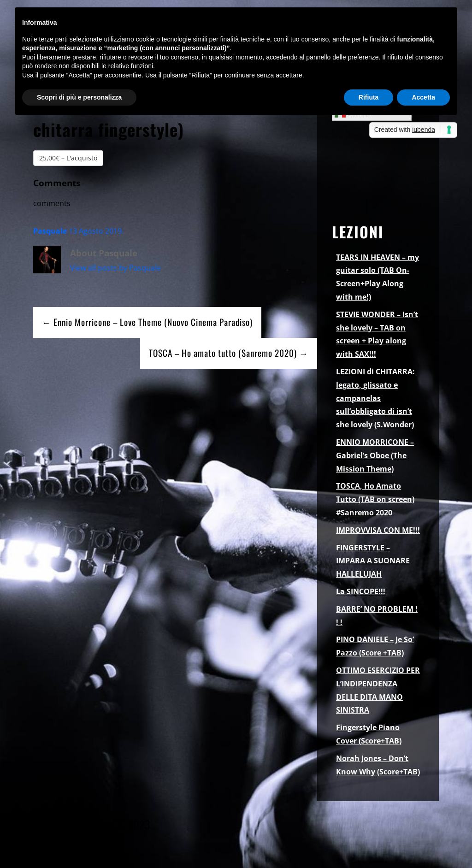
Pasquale (50, 231)
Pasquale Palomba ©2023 (92, 824)
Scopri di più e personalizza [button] (79, 97)
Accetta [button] (423, 97)
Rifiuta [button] (369, 97)
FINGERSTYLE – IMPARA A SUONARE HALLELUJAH (373, 561)
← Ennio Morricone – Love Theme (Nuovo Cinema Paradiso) (147, 322)
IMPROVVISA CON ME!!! (378, 530)
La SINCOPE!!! (361, 591)
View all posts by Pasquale (115, 268)
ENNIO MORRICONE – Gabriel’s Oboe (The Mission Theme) (375, 455)
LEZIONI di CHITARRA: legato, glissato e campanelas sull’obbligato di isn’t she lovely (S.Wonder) (375, 398)
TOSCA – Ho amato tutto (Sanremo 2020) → (229, 353)
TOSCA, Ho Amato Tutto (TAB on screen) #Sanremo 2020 (375, 499)
